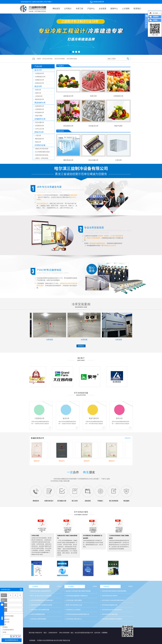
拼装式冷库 (39, 132)
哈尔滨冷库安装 (47, 59)
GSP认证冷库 (40, 129)
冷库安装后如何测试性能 (110, 614)
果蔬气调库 (39, 116)
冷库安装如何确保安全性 (110, 605)
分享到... (156, 20)
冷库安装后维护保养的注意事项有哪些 (114, 591)
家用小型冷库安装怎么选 (74, 605)
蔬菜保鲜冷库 (40, 106)
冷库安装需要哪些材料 (38, 614)
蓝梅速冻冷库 (40, 80)
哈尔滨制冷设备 (72, 59)
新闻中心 (114, 9)
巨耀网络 (105, 633)
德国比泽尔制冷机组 (42, 149)
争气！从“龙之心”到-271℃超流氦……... (43, 596)
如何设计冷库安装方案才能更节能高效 (78, 591)
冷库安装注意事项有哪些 (38, 619)
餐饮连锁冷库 (40, 139)
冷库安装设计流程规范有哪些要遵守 (113, 600)
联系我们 (137, 9)
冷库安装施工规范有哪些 (74, 600)
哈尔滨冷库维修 (60, 59)
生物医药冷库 (40, 119)
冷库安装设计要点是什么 (74, 619)
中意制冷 (40, 640)
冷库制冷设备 (40, 145)
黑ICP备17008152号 (35, 633)
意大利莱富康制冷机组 (42, 152)
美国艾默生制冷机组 (42, 155)
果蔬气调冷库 (94, 418)
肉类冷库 (38, 90)
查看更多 (81, 346)
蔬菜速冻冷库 (40, 83)
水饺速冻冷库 (40, 73)
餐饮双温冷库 (40, 99)
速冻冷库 (38, 70)
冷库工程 (79, 9)
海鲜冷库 (38, 93)
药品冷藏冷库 (40, 122)
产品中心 (91, 9)
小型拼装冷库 (39, 418)
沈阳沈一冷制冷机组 (42, 158)
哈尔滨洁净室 (58, 640)
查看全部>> (128, 438)
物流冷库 (38, 142)
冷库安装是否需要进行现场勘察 (112, 619)
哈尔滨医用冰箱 (48, 640)
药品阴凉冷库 (40, 126)
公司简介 (68, 9)
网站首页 (56, 9)
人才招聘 (126, 9)
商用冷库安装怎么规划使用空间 (40, 591)
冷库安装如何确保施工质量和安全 (77, 596)
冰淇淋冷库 (39, 96)
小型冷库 (38, 135)
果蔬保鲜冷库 (40, 103)
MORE (59, 586)
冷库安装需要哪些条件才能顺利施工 (42, 600)
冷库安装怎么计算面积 (73, 610)
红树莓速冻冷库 (40, 77)
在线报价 (156, 17)
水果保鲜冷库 (40, 109)
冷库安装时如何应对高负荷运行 (112, 610)
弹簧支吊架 (66, 640)
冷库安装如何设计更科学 (110, 596)
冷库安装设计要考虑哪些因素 (40, 610)
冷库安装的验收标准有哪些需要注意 (78, 614)
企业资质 (103, 9)
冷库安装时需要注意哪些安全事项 (41, 605)
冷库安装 (52, 340)
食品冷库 (38, 86)
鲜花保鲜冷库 (40, 112)
